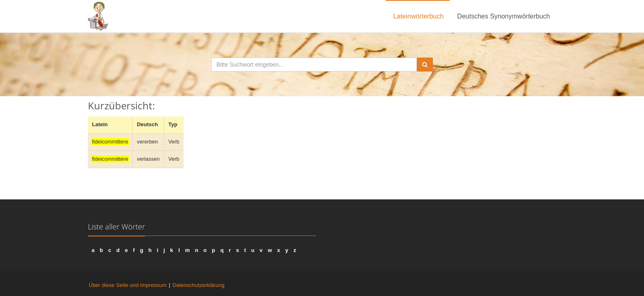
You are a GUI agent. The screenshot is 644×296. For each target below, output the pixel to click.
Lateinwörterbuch (418, 16)
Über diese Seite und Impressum (128, 285)
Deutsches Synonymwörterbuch (504, 16)
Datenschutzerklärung (198, 285)
